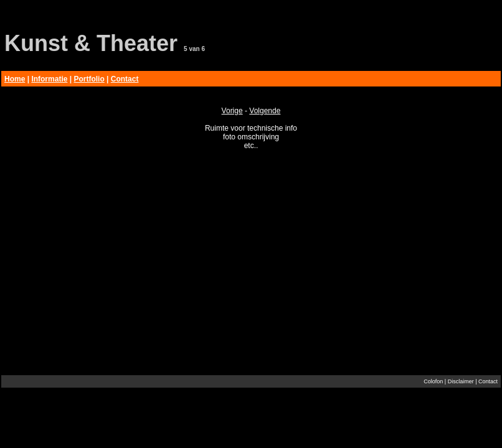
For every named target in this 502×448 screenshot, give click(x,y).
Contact (125, 79)
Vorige (232, 111)
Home (15, 79)
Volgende (265, 111)
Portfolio (89, 79)
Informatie (49, 79)
